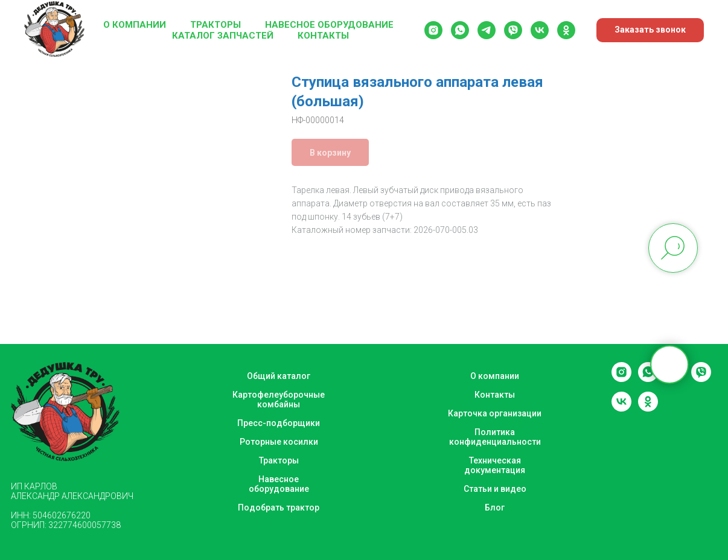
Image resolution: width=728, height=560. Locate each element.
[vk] (540, 30)
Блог (495, 507)
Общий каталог (279, 376)
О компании (135, 25)
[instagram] (433, 30)
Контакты (323, 36)
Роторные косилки (279, 442)
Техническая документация (495, 465)
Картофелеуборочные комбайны (279, 399)
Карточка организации (495, 413)
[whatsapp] (460, 30)
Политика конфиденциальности (495, 437)
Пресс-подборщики (279, 423)
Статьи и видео (495, 489)
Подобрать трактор (279, 507)
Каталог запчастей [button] (223, 36)
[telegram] (487, 30)
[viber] (513, 30)
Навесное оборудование (329, 25)
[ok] (566, 30)
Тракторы (216, 25)
